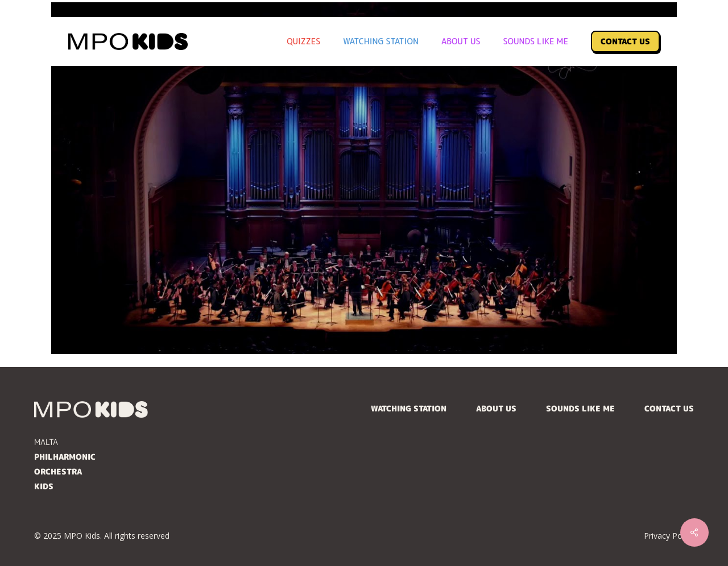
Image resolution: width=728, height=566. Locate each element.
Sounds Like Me (580, 408)
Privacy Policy (669, 536)
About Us (496, 408)
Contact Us (669, 408)
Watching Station (409, 408)
